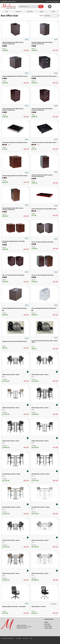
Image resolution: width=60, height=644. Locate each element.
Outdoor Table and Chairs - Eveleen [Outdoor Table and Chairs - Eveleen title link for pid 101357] (11, 573)
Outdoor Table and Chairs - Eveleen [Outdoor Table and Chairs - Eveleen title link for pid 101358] (40, 573)
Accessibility (19, 638)
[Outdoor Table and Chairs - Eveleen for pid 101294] (45, 432)
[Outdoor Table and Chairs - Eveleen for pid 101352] (45, 400)
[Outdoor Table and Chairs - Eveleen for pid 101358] (45, 566)
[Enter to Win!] (50, 8)
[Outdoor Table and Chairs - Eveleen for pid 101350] (45, 531)
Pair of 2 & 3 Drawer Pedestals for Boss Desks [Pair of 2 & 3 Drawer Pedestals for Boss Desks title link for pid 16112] (42, 275)
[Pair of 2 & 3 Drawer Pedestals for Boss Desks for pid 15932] (45, 233)
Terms (31, 638)
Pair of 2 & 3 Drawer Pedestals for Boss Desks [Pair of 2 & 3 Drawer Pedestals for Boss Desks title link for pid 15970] (13, 275)
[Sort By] (51, 16)
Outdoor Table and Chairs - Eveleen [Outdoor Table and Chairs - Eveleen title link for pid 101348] (40, 375)
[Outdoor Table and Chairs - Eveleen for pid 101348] (45, 365)
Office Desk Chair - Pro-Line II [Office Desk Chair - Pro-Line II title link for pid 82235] (39, 607)
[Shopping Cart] (57, 7)
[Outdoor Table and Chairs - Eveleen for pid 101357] (15, 566)
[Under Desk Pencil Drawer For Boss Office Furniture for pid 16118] (45, 198)
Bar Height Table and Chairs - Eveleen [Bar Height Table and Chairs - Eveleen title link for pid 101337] (11, 507)
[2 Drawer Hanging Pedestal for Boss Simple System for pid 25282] (45, 301)
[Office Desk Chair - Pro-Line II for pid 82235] (45, 599)
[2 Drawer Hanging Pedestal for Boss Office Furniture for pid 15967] (45, 69)
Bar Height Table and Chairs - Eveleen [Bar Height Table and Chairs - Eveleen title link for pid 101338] (41, 507)
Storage (53, 12)
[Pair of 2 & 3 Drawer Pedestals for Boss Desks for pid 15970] (15, 266)
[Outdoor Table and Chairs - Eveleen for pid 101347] (15, 365)
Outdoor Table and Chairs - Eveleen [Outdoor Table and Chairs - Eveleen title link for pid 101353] (11, 441)
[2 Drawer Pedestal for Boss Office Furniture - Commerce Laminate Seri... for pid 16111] (15, 201)
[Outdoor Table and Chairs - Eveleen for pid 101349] (15, 531)
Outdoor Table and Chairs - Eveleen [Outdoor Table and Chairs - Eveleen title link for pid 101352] (40, 408)
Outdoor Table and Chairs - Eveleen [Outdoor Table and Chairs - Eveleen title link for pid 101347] (11, 375)
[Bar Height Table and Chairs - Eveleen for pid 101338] (45, 500)
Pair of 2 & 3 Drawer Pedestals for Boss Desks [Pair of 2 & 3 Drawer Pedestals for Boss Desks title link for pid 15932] (42, 242)
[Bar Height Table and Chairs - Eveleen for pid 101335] (15, 466)
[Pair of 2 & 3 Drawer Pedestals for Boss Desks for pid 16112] (45, 267)
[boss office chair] (29, 7)
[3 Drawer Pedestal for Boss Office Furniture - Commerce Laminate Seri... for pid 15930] (15, 36)
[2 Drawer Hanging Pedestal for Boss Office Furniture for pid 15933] (15, 69)
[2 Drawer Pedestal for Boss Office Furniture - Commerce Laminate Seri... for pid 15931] (45, 36)
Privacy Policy (26, 638)
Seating (42, 12)
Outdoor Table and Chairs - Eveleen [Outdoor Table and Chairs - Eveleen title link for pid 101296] (11, 408)
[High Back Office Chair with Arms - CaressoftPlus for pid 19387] (15, 599)
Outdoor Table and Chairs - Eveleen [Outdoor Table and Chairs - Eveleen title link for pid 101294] (40, 441)
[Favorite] (28, 22)
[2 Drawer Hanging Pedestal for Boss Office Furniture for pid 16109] (15, 168)
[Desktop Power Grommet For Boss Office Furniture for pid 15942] (15, 333)
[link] (57, 7)
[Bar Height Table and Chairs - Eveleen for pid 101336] (45, 466)
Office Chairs (30, 12)
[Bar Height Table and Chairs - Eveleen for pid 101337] (15, 500)
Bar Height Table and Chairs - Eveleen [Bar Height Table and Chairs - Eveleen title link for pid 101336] (41, 474)
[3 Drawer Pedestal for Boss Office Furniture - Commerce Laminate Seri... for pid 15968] (15, 102)
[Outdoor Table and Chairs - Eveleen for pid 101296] (15, 399)
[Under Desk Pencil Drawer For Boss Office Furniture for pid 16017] (45, 134)
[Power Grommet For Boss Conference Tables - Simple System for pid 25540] (45, 333)
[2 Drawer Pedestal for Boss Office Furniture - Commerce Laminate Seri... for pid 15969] (45, 102)
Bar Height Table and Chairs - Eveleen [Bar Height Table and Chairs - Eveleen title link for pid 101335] (11, 474)
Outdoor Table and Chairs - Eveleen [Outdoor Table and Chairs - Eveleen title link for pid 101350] (40, 540)
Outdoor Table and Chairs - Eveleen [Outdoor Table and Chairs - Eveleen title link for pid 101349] (11, 540)
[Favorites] (54, 8)
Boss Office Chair (9, 16)
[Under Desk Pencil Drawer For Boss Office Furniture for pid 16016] (15, 133)
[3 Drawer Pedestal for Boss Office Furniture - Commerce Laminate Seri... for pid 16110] (45, 168)
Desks (7, 12)
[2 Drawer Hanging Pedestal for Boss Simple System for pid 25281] (15, 301)
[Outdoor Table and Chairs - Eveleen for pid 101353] (15, 433)
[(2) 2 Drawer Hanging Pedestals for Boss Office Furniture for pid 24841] (15, 232)
